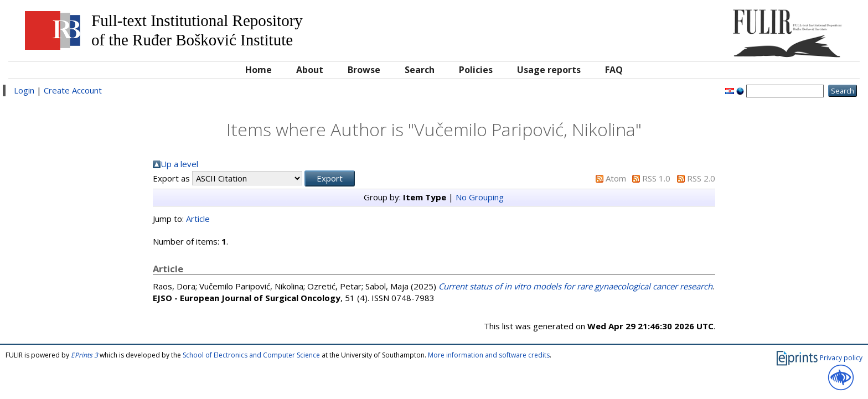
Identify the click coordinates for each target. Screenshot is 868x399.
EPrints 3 (84, 355)
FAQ (614, 70)
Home (259, 70)
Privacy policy (841, 358)
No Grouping (480, 197)
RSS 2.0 (701, 178)
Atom (616, 178)
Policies (476, 70)
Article (198, 219)
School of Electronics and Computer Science (251, 355)
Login (24, 90)
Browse (364, 70)
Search (420, 70)
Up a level (179, 164)
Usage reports (549, 70)
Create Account (73, 90)
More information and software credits (489, 355)
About (310, 70)
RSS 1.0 (656, 178)
